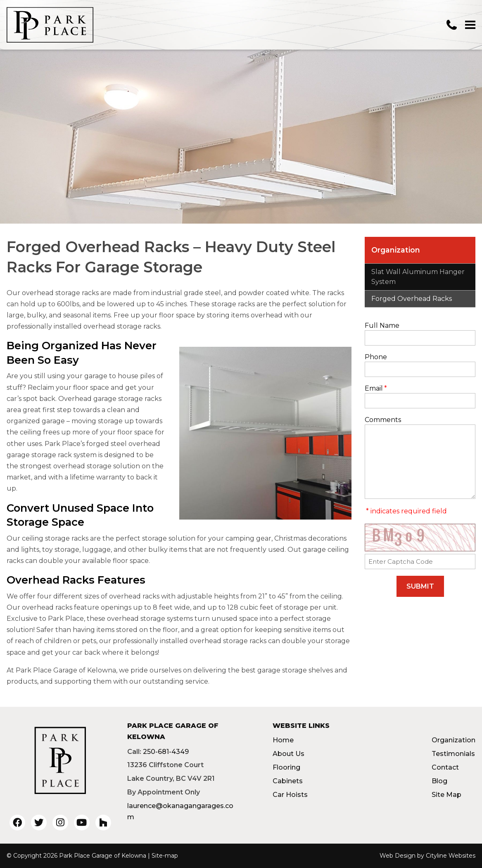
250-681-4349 (166, 752)
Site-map (165, 856)
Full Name (382, 325)
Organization (396, 250)
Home (283, 740)
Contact (445, 767)
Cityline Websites (451, 856)
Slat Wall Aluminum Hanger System (418, 277)
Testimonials (453, 754)
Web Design (398, 856)
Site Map (446, 795)
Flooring (286, 767)
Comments (383, 420)
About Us (288, 754)
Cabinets (288, 781)
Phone (376, 357)
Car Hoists (290, 795)
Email (376, 388)
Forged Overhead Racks (412, 299)
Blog (439, 781)
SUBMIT (420, 586)
